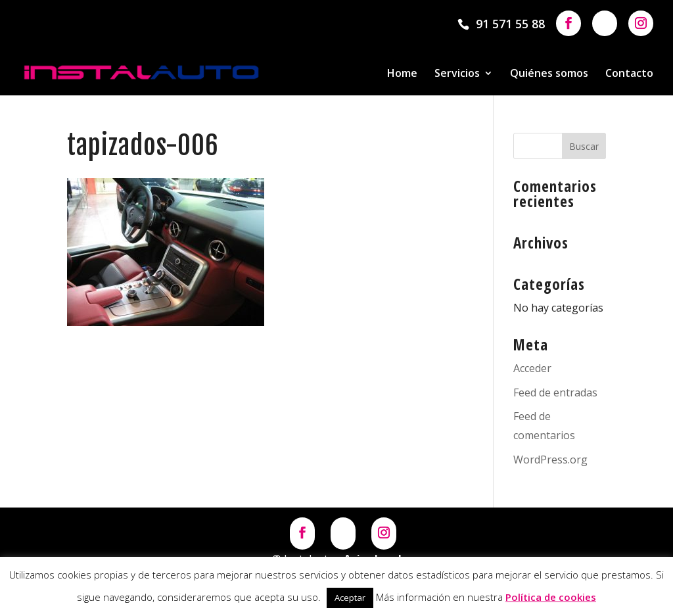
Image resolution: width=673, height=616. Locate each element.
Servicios (457, 74)
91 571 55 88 (510, 24)
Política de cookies (551, 597)
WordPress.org (550, 460)
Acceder (532, 368)
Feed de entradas (555, 392)
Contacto (629, 74)
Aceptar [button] (350, 598)
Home (402, 74)
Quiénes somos (549, 74)
